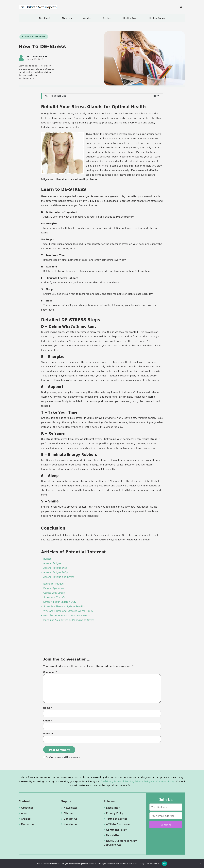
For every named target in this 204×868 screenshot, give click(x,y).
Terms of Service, (124, 781)
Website (48, 733)
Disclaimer (112, 808)
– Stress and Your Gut (54, 597)
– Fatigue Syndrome (53, 588)
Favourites (26, 824)
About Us (67, 18)
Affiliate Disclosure (117, 824)
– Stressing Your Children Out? (59, 602)
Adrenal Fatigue (52, 563)
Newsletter (69, 808)
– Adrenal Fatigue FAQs (54, 572)
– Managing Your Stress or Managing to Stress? (68, 620)
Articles (87, 18)
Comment (50, 672)
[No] (200, 864)
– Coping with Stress (53, 593)
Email (48, 721)
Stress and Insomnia (34, 37)
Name (48, 708)
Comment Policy (115, 830)
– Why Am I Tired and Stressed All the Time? (67, 611)
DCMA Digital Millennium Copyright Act (121, 843)
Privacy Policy (143, 781)
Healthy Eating (157, 18)
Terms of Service (116, 819)
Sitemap (68, 813)
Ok (165, 864)
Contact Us (69, 819)
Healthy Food (130, 18)
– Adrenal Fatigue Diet (54, 568)
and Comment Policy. (163, 781)
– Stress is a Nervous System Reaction (63, 606)
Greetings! (44, 18)
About (24, 813)
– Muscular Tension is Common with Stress (65, 615)
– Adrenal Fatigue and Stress (58, 577)
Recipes (107, 18)
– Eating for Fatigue (52, 584)
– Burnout (47, 559)
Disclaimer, (107, 781)
